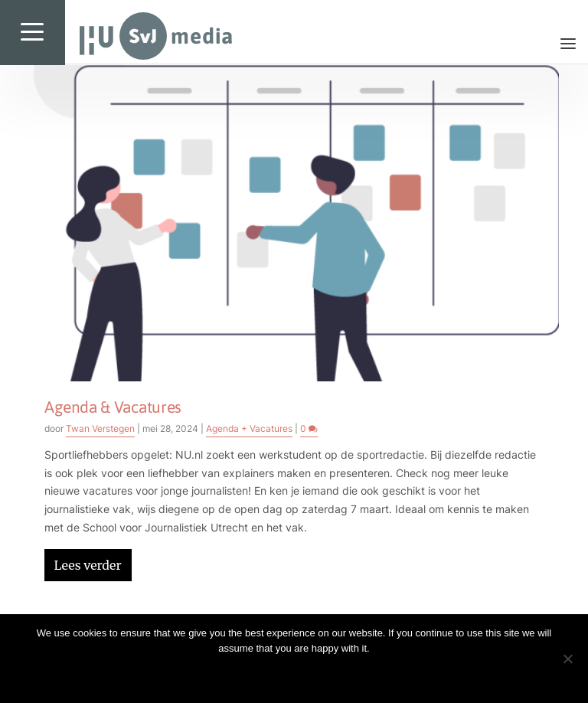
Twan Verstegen (100, 428)
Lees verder (87, 565)
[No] (567, 659)
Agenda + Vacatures (249, 428)
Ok (294, 674)
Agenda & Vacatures (113, 407)
